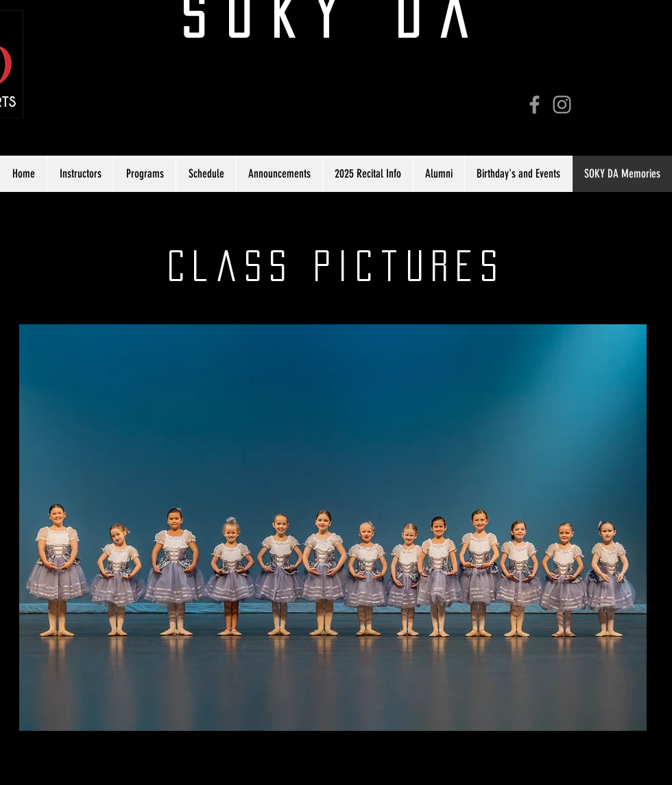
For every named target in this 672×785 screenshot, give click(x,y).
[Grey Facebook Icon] (535, 105)
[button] (333, 528)
